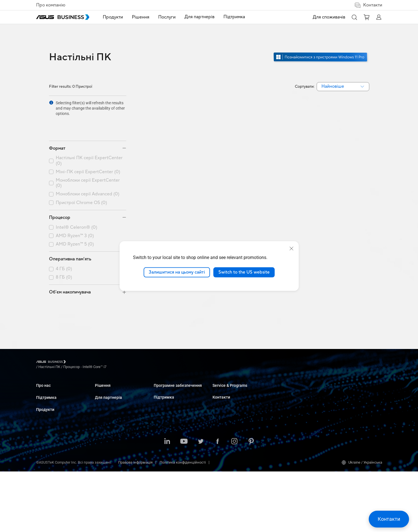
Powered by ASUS (285, 409)
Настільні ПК (106, 379)
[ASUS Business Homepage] (63, 17)
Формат (57, 128)
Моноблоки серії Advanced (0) (87, 174)
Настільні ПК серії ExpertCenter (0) (89, 141)
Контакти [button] (368, 5)
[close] (291, 249)
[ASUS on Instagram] (234, 502)
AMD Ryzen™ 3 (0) (75, 216)
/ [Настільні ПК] (80, 343)
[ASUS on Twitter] (201, 502)
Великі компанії (167, 379)
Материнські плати (111, 404)
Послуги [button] (167, 17)
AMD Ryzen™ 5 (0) (75, 224)
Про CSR (43, 379)
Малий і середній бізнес (174, 371)
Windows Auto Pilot (228, 408)
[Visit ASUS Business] (52, 343)
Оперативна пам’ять (70, 239)
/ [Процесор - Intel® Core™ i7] (115, 343)
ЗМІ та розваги (166, 440)
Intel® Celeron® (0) (76, 208)
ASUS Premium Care (287, 392)
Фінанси (161, 448)
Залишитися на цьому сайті (177, 272)
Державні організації (171, 456)
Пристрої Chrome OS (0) (81, 183)
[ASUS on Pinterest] (251, 502)
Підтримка (46, 391)
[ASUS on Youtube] (184, 502)
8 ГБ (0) (64, 257)
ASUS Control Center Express (235, 400)
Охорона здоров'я (169, 409)
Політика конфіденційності (183, 523)
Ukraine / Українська (362, 523)
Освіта (159, 388)
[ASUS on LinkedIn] (167, 502)
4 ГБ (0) (64, 249)
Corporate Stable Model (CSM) (295, 400)
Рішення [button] (141, 17)
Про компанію (51, 5)
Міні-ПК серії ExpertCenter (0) (88, 152)
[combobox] (343, 87)
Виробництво (165, 418)
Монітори (103, 388)
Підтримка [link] (234, 17)
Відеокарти (104, 413)
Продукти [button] (113, 17)
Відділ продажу (343, 379)
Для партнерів (226, 362)
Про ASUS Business (52, 371)
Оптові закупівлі (344, 371)
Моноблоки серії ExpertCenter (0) (88, 163)
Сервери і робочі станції (115, 396)
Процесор (60, 198)
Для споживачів (329, 17)
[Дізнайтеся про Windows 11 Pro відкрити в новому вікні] (321, 62)
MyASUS (219, 383)
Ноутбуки (103, 371)
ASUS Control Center (229, 391)
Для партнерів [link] (199, 17)
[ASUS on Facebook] (218, 502)
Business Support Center (291, 371)
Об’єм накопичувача (70, 272)
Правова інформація (135, 523)
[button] (354, 17)
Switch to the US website (244, 272)
